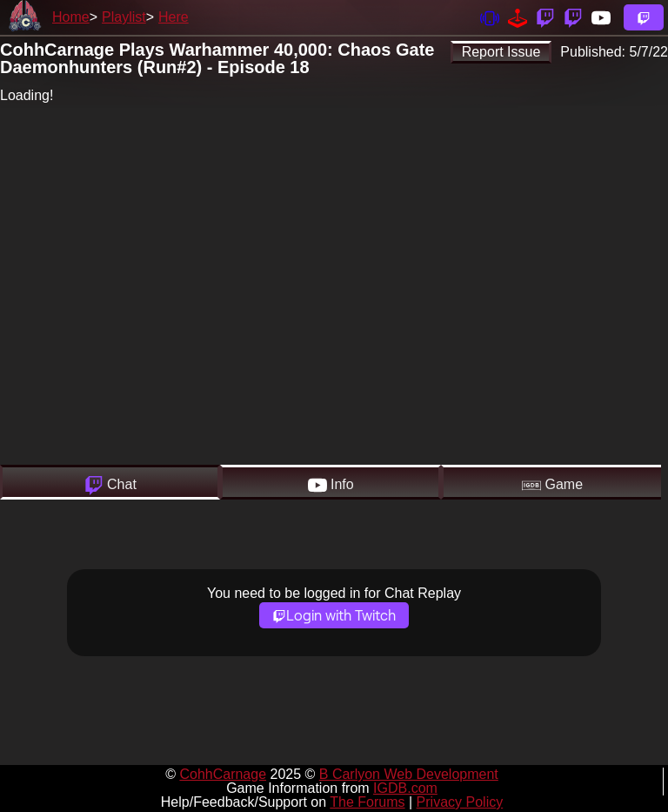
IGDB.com (405, 788)
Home (71, 17)
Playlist (124, 17)
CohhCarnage (223, 774)
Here (174, 17)
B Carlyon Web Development (409, 774)
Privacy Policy (460, 802)
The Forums (367, 802)
